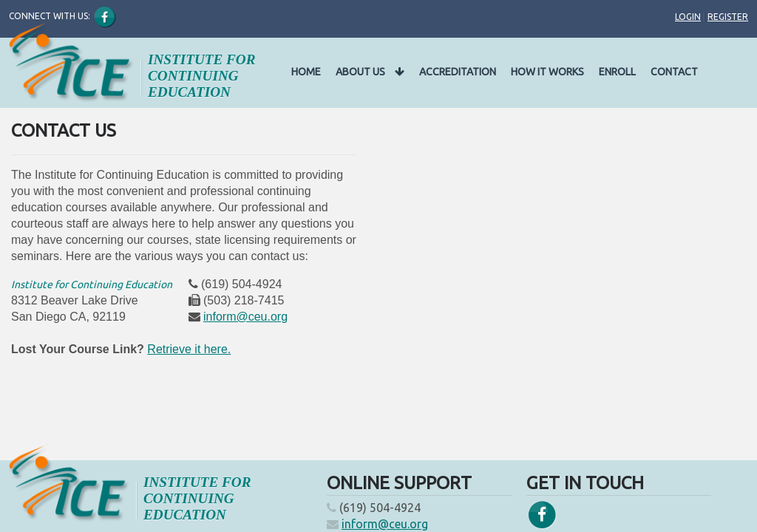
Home (306, 72)
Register (728, 17)
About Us (370, 72)
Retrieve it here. (189, 349)
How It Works (547, 72)
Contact (674, 72)
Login (688, 17)
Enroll (617, 72)
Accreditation (458, 72)
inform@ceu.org (245, 317)
